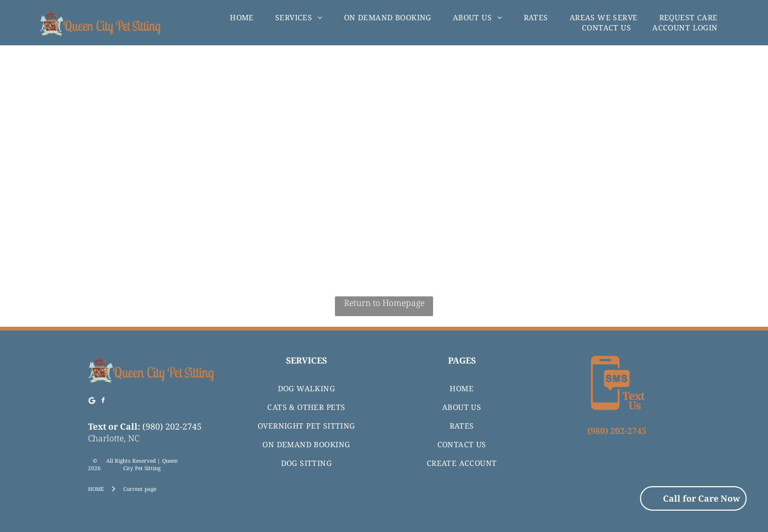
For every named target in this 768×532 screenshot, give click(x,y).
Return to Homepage (384, 303)
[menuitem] (242, 17)
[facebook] (103, 402)
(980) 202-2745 (172, 426)
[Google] (92, 402)
